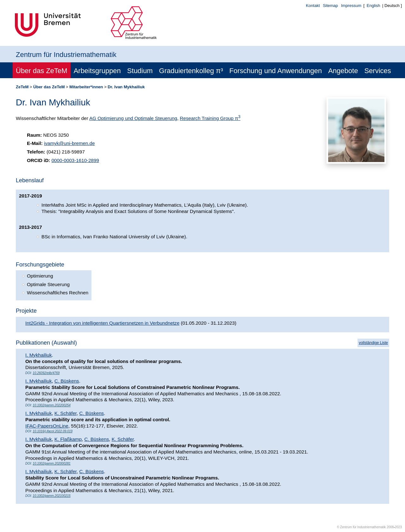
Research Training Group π (210, 118)
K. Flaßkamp (68, 439)
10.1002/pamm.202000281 (52, 463)
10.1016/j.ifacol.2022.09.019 (53, 431)
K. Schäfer (65, 413)
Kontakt (313, 6)
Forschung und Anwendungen (276, 71)
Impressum (351, 6)
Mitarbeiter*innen (86, 87)
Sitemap (330, 6)
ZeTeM (22, 87)
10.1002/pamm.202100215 (52, 496)
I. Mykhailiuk (39, 355)
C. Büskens (67, 381)
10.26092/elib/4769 (46, 373)
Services (377, 71)
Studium (140, 71)
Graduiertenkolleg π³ (191, 71)
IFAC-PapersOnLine (47, 426)
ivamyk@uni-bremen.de (69, 143)
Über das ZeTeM (42, 71)
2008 (390, 527)
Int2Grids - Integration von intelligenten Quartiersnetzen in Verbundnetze (102, 323)
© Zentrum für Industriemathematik (361, 527)
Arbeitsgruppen (97, 71)
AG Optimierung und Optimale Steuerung (133, 118)
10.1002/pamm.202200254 (52, 405)
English (374, 6)
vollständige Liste (373, 343)
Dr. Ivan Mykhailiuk (126, 87)
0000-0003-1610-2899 (75, 160)
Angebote (343, 71)
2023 (398, 527)
